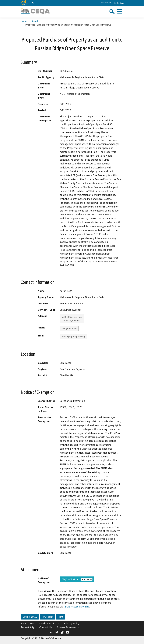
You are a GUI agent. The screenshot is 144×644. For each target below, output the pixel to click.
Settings (119, 3)
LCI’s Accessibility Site (77, 607)
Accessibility (27, 627)
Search (35, 21)
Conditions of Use (49, 624)
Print (60, 617)
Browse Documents (68, 627)
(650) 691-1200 (69, 328)
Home (24, 21)
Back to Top (27, 624)
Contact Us (106, 3)
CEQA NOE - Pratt (77, 579)
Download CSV (30, 617)
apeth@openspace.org (73, 336)
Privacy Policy (72, 624)
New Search (47, 617)
